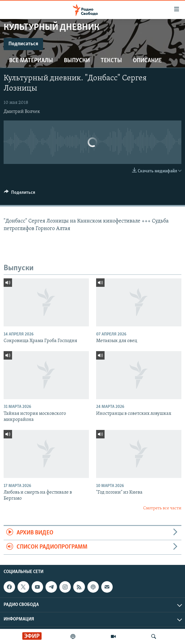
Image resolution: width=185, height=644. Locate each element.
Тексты (111, 61)
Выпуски (77, 61)
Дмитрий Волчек (22, 112)
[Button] (20, 194)
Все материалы (31, 61)
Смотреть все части (162, 508)
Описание (147, 61)
